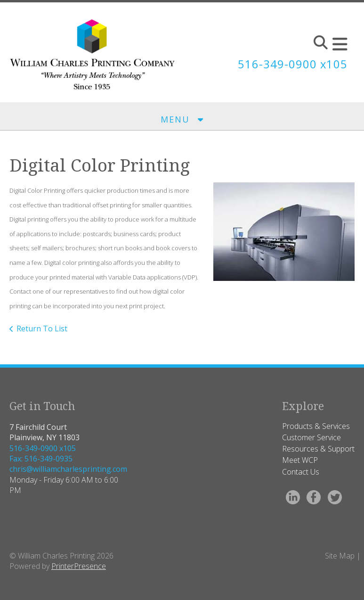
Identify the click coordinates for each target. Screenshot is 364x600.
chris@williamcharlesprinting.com (68, 469)
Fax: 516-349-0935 (41, 459)
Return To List (42, 329)
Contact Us (301, 472)
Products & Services (316, 426)
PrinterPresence (79, 566)
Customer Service (311, 437)
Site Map (340, 556)
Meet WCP (300, 460)
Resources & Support (318, 449)
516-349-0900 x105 (292, 64)
